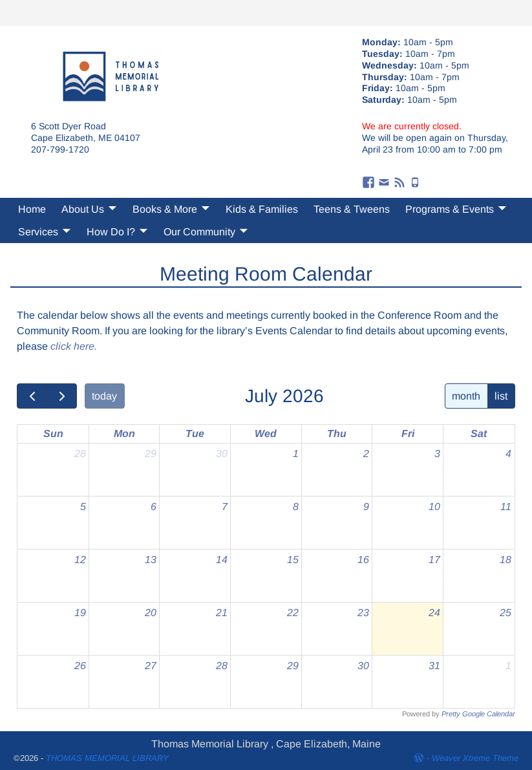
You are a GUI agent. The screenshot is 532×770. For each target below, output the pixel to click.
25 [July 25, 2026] (505, 613)
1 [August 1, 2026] (508, 666)
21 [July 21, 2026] (222, 613)
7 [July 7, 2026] (225, 507)
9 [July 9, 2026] (366, 507)
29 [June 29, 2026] (151, 454)
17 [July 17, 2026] (434, 560)
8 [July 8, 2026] (296, 507)
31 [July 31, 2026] (434, 666)
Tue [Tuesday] (195, 433)
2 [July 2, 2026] (366, 454)
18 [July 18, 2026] (505, 560)
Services (38, 232)
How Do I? (111, 232)
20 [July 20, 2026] (151, 613)
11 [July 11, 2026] (506, 507)
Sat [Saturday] (479, 433)
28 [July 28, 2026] (222, 666)
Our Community (199, 232)
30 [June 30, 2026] (222, 454)
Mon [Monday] (124, 433)
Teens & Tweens (352, 209)
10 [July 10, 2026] (434, 507)
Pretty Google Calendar (478, 714)
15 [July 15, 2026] (293, 560)
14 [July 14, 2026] (222, 560)
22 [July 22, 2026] (293, 613)
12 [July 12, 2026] (80, 560)
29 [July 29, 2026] (293, 666)
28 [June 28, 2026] (80, 454)
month (466, 396)
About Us (83, 209)
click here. (74, 346)
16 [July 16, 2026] (363, 560)
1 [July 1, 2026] (296, 454)
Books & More (165, 209)
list (501, 396)
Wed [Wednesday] (266, 433)
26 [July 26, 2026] (80, 666)
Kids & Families (262, 209)
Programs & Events (450, 209)
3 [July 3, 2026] (437, 454)
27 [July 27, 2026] (151, 666)
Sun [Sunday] (53, 433)
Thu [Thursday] (337, 433)
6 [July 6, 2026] (154, 507)
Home (32, 209)
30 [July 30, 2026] (363, 666)
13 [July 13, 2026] (151, 560)
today (104, 396)
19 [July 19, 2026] (80, 613)
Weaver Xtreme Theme (475, 758)
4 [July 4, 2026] (508, 454)
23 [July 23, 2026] (363, 613)
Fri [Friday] (408, 433)
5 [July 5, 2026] (83, 507)
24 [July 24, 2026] (434, 613)
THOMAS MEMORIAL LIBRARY (107, 758)
